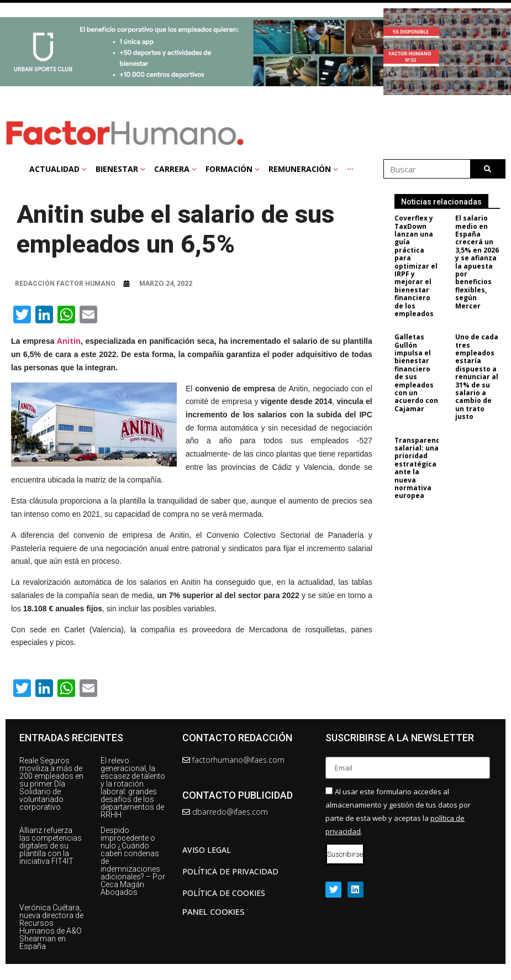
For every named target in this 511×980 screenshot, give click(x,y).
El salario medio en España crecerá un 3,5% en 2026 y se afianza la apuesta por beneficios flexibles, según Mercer (481, 262)
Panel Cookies (214, 911)
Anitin (69, 341)
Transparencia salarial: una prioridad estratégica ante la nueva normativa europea (424, 468)
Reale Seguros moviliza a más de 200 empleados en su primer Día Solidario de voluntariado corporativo (51, 784)
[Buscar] (488, 169)
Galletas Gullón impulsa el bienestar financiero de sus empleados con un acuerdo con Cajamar (420, 373)
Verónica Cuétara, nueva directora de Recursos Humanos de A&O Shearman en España (51, 927)
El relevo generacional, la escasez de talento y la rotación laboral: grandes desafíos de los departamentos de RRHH (133, 788)
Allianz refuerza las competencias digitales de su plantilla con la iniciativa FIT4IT (51, 846)
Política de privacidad (230, 871)
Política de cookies (224, 893)
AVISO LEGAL (207, 850)
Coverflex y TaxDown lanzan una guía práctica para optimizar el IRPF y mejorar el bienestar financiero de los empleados (420, 266)
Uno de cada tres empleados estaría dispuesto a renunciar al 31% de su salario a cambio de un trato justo (481, 377)
